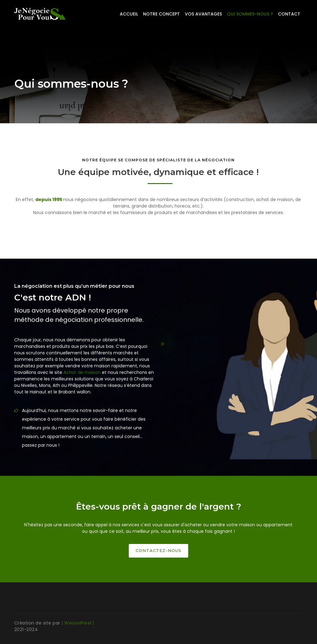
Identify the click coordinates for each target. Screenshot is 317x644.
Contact (289, 14)
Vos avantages (203, 14)
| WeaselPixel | (78, 623)
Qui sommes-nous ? (250, 14)
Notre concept (161, 14)
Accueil (129, 14)
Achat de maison (82, 372)
